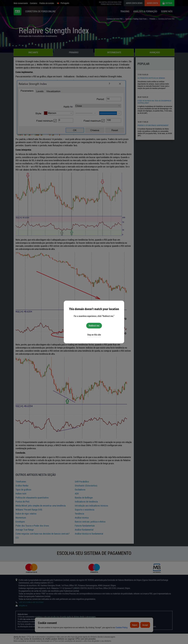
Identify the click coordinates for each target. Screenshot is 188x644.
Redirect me (94, 326)
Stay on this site (94, 335)
